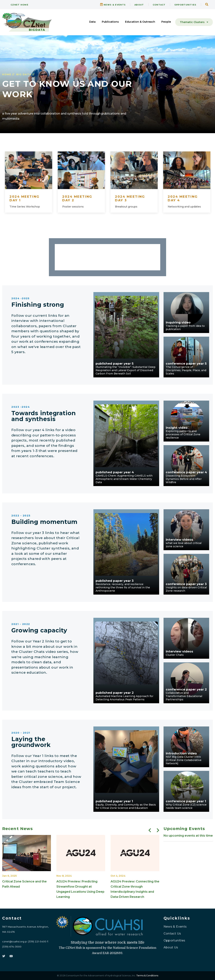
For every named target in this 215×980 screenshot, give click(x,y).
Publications (110, 22)
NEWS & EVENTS (113, 5)
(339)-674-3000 (12, 947)
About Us (171, 947)
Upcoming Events (184, 829)
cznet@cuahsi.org (13, 941)
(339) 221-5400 (37, 941)
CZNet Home (17, 5)
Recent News (17, 829)
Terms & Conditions (147, 976)
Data (92, 22)
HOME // (8, 74)
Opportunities (174, 940)
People (166, 22)
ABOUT (139, 5)
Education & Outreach (140, 22)
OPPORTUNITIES (185, 5)
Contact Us (172, 934)
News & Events (175, 927)
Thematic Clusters (194, 22)
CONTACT (159, 5)
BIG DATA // (25, 74)
